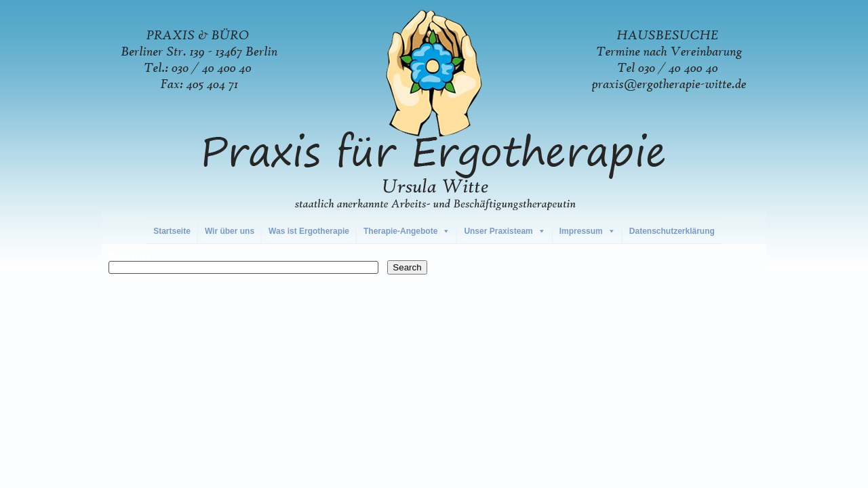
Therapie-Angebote (400, 231)
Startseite (172, 231)
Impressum (581, 231)
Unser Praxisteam (498, 231)
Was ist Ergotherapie (309, 231)
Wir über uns (230, 231)
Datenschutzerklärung (672, 231)
